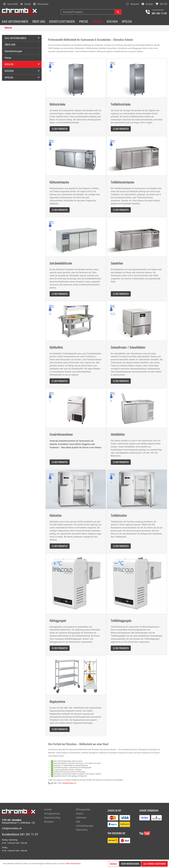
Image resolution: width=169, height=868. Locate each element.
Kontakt (48, 809)
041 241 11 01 (159, 13)
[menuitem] (58, 810)
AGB (78, 822)
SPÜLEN (9, 78)
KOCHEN (9, 71)
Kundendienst (158, 10)
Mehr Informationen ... (74, 864)
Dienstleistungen (13, 51)
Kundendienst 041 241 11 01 (20, 834)
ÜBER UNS (10, 45)
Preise (8, 58)
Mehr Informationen (130, 864)
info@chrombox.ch (69, 783)
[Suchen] (118, 12)
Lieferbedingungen (85, 826)
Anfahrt (79, 814)
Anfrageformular (52, 814)
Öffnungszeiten (83, 809)
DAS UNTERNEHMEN (15, 38)
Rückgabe (49, 822)
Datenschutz (82, 830)
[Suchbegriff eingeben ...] (88, 12)
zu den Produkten (60, 129)
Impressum (81, 818)
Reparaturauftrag (52, 818)
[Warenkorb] (161, 4)
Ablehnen (113, 864)
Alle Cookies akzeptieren (155, 864)
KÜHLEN (8, 28)
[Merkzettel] (132, 4)
